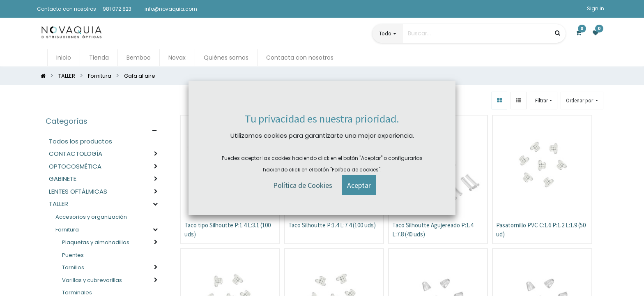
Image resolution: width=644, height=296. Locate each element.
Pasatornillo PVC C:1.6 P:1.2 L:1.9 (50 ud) (541, 230)
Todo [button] (385, 33)
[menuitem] (64, 58)
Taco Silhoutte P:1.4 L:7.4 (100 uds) (332, 225)
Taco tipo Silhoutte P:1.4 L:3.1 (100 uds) (228, 230)
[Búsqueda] (558, 33)
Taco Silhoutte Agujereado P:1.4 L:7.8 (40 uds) (433, 230)
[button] (582, 101)
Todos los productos (80, 141)
